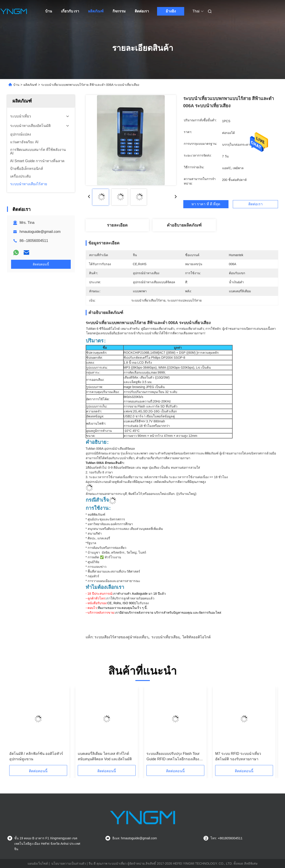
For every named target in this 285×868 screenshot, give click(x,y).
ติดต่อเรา (142, 11)
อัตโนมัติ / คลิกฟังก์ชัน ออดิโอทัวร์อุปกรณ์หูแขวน (36, 756)
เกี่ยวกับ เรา (70, 11)
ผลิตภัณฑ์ (96, 11)
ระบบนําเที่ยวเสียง (165, 637)
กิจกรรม (119, 11)
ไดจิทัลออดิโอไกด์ (197, 637)
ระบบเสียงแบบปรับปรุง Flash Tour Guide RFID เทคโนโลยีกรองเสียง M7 (173, 757)
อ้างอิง (171, 11)
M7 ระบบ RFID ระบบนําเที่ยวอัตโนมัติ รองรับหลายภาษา (238, 756)
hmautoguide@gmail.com (40, 232)
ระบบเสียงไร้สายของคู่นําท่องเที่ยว (121, 637)
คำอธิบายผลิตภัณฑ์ (184, 225)
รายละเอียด (117, 225)
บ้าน (49, 11)
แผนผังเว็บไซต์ (38, 863)
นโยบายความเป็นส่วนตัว (69, 863)
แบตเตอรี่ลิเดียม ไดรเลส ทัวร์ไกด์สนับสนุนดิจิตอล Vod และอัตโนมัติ (105, 756)
